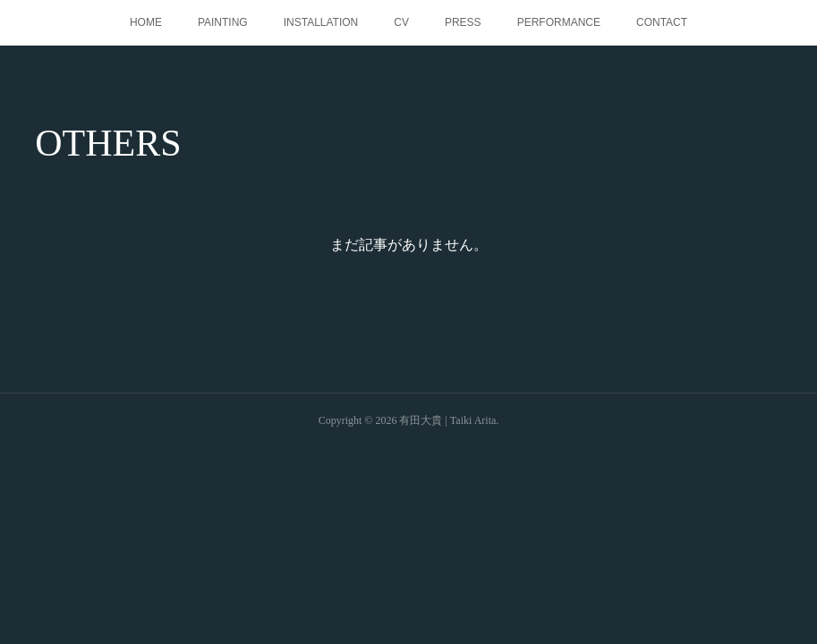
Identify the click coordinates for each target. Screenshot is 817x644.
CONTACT (662, 22)
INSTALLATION (321, 22)
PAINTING (223, 22)
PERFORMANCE (559, 22)
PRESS (463, 22)
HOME (146, 22)
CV (401, 22)
